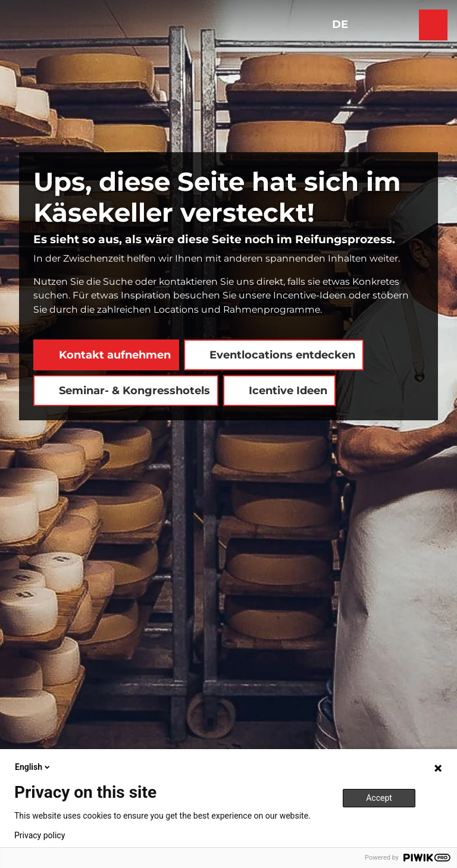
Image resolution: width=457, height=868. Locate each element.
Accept (379, 798)
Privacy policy (40, 835)
